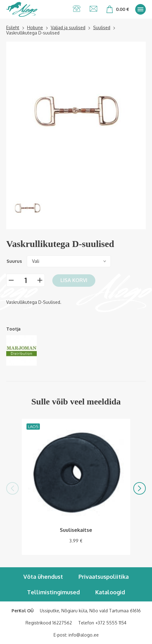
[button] (12, 488)
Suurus (14, 261)
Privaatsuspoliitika (104, 577)
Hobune (35, 27)
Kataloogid (110, 592)
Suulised (102, 27)
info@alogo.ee (84, 635)
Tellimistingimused (53, 592)
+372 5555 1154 (111, 623)
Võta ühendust (43, 577)
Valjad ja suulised (68, 27)
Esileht (13, 27)
